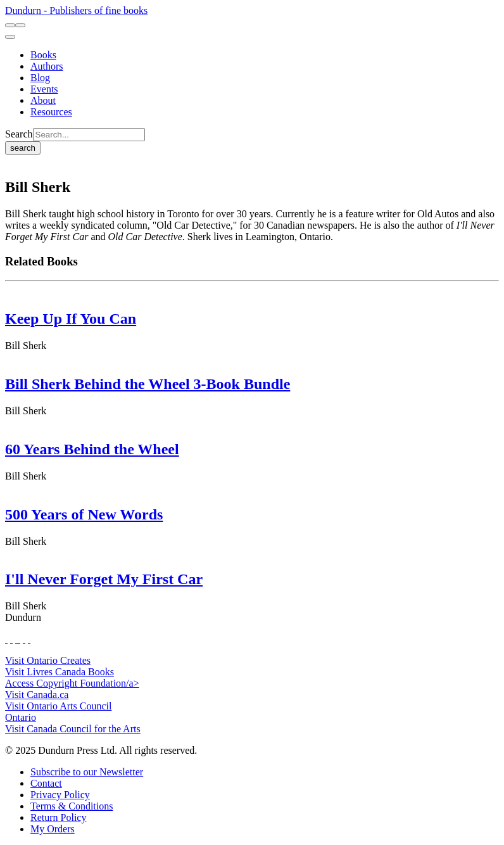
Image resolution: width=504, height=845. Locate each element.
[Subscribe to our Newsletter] (87, 772)
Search (19, 134)
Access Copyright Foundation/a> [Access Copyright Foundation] (72, 683)
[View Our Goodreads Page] (29, 639)
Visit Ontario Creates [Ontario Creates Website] (48, 660)
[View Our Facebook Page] (6, 639)
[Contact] (46, 783)
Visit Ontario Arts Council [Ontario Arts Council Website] (58, 706)
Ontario (21, 717)
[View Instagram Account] (19, 639)
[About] (43, 100)
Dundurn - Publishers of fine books (76, 10)
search (23, 148)
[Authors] (47, 66)
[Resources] (51, 112)
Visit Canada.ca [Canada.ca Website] (37, 695)
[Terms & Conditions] (72, 806)
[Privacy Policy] (60, 795)
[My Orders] (53, 829)
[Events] (44, 89)
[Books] (43, 55)
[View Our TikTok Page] (16, 639)
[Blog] (40, 78)
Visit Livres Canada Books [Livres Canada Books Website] (60, 672)
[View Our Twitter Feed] (11, 639)
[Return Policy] (58, 817)
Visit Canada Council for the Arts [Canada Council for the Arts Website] (73, 729)
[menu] (10, 37)
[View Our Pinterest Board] (24, 639)
